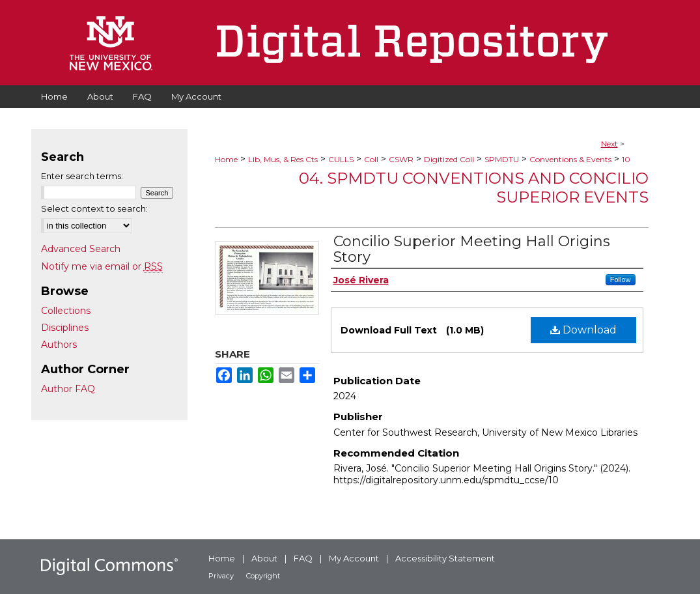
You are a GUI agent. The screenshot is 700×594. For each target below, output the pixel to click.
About (264, 558)
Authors (59, 345)
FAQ (303, 558)
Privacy (221, 576)
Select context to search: (94, 208)
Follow (621, 279)
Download (583, 330)
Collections (66, 311)
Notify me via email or (102, 266)
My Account (354, 558)
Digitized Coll (449, 159)
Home (226, 159)
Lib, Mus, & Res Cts (283, 159)
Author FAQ (68, 389)
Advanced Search (81, 249)
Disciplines (65, 328)
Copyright (263, 576)
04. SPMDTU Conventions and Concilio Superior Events (474, 188)
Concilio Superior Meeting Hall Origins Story (472, 249)
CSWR (401, 159)
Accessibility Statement (445, 558)
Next (609, 144)
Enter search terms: (82, 176)
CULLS (341, 159)
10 (626, 159)
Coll (371, 159)
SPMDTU (502, 159)
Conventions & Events (570, 159)
